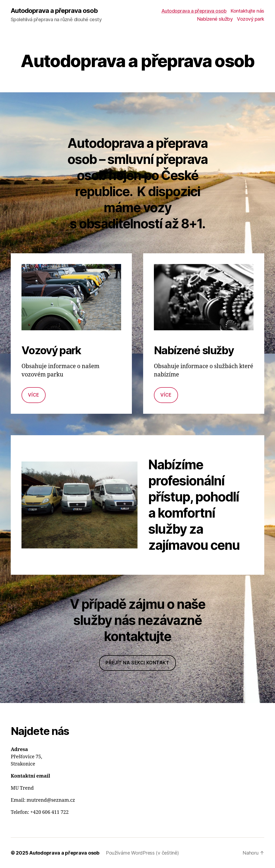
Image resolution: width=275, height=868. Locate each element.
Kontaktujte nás (247, 11)
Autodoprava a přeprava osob (54, 11)
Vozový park (251, 19)
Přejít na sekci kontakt (137, 663)
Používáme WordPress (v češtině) (142, 853)
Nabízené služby (215, 19)
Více (33, 395)
